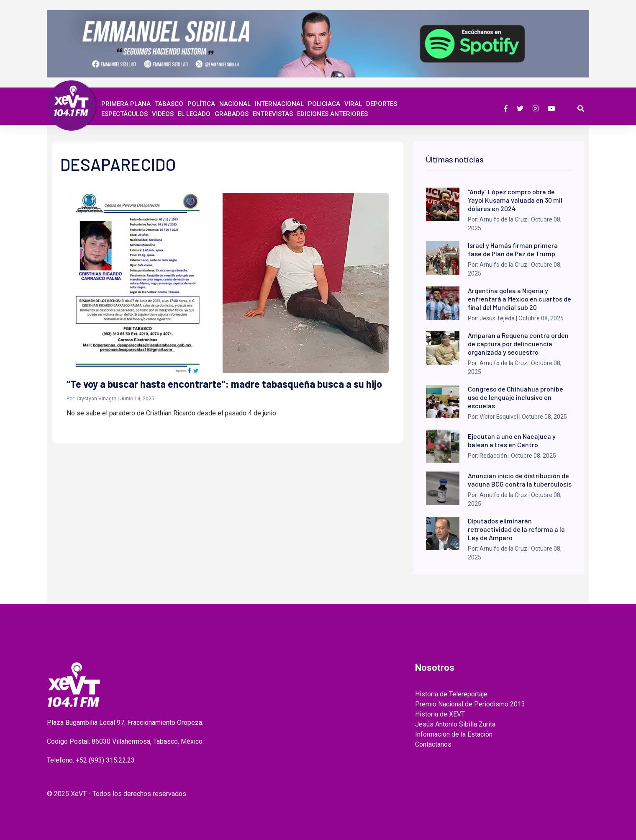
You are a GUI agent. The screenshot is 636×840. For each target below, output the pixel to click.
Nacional (235, 104)
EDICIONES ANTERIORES (332, 114)
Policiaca (324, 104)
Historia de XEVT (440, 714)
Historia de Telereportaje (451, 694)
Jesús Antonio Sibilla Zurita (455, 724)
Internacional (279, 104)
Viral (353, 104)
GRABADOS (232, 114)
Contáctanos (433, 744)
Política (201, 104)
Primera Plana (126, 104)
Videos (163, 114)
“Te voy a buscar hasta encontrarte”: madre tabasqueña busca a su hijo (224, 384)
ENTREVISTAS (273, 114)
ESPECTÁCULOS (124, 114)
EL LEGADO (194, 114)
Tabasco (169, 104)
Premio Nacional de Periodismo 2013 (470, 704)
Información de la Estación (454, 734)
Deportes (382, 104)
